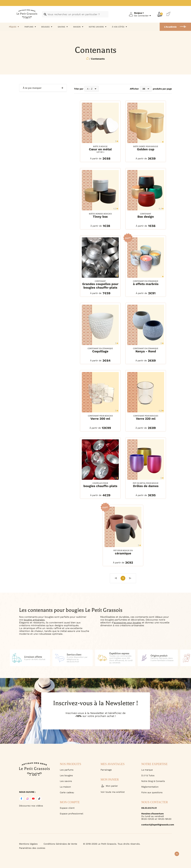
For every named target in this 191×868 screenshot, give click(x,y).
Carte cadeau (67, 792)
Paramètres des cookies (32, 848)
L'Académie (170, 27)
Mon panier (109, 786)
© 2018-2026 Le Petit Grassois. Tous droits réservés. (112, 844)
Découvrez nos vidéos (31, 806)
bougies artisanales (34, 620)
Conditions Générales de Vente (60, 844)
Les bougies (66, 775)
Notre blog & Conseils (153, 781)
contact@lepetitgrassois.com (157, 825)
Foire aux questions (152, 792)
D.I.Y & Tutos (148, 775)
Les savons (66, 781)
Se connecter (141, 16)
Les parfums (67, 770)
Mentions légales (28, 844)
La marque (147, 770)
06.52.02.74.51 (149, 808)
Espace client (67, 808)
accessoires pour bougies (127, 623)
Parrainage (106, 770)
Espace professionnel (72, 814)
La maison (65, 787)
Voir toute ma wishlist (113, 792)
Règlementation (150, 787)
